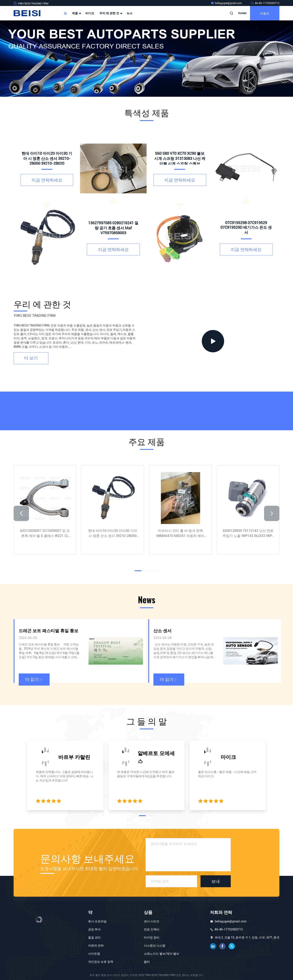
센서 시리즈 (152, 921)
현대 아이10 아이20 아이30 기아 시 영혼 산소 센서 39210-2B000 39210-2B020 (113, 534)
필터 (147, 962)
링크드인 (213, 946)
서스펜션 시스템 (155, 946)
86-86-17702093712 (265, 3)
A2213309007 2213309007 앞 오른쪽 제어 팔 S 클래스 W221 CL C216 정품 (45, 534)
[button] (21, 513)
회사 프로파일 (97, 921)
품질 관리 (94, 937)
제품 (76, 13)
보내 (216, 881)
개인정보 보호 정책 (101, 962)
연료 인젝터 (152, 929)
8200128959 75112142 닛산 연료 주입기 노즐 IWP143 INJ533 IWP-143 (248, 534)
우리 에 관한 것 (110, 13)
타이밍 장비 (152, 937)
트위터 (232, 946)
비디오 (90, 13)
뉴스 (130, 13)
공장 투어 (94, 929)
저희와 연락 (96, 946)
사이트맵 (94, 954)
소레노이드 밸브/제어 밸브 (162, 954)
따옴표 (265, 13)
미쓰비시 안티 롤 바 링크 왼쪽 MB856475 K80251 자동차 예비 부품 (180, 534)
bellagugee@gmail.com (227, 3)
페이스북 (222, 946)
